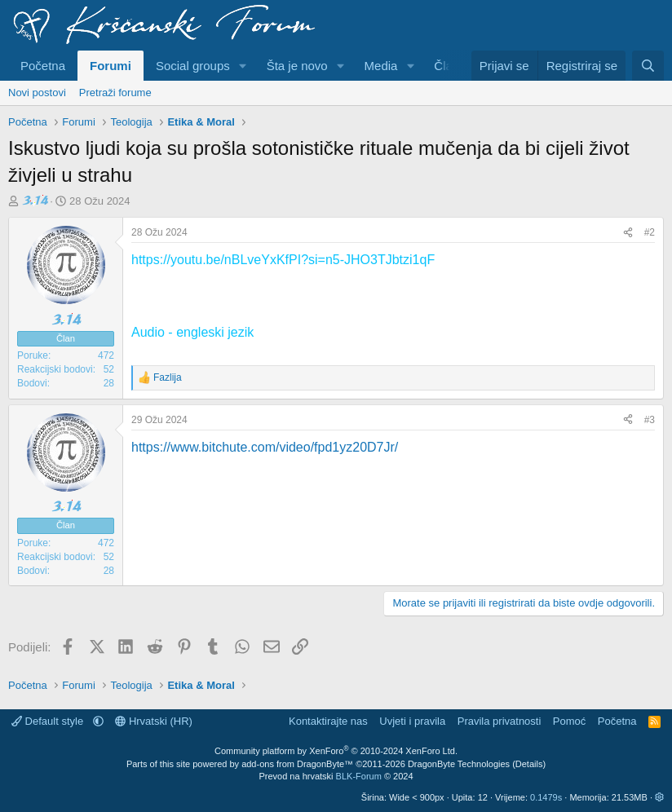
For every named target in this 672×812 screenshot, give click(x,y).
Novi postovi (37, 93)
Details (529, 764)
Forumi (111, 66)
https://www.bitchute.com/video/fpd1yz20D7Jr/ (265, 447)
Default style (49, 721)
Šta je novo (297, 66)
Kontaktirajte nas (328, 721)
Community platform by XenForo (336, 751)
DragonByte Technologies (459, 764)
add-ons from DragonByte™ (297, 764)
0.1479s (546, 797)
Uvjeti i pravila (412, 721)
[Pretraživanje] (648, 66)
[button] (243, 66)
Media (381, 66)
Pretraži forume (115, 93)
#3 (650, 420)
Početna (43, 66)
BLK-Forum (359, 776)
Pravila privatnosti (500, 721)
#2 (650, 232)
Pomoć (569, 721)
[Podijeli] (628, 233)
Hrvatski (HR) (154, 721)
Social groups (193, 66)
